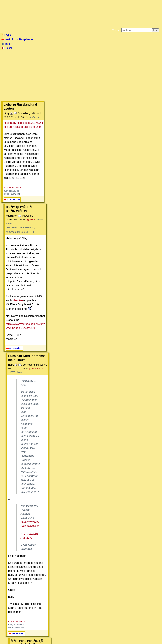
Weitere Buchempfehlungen (89, 56)
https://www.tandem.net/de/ (22, 475)
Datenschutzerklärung (125, 53)
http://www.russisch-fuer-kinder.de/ (26, 445)
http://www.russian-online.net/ (23, 433)
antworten (13, 115)
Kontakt (34, 633)
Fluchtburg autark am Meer (39, 53)
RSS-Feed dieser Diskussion (149, 609)
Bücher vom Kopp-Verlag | (99, 53)
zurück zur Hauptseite (17, 39)
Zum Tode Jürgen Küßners (69, 53)
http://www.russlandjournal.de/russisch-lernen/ (33, 437)
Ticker (7, 48)
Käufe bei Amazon (62, 56)
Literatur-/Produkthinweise (19, 598)
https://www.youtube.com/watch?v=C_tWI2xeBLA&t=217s (40, 184)
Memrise (55, 164)
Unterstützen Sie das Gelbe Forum (28, 56)
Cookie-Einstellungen (141, 56)
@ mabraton (75, 217)
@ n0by (59, 128)
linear (7, 44)
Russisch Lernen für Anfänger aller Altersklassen (37, 588)
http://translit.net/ (20, 372)
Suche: (116, 30)
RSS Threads (23, 633)
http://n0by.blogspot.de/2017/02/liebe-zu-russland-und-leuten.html (42, 79)
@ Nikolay (65, 511)
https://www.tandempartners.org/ (25, 471)
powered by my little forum (81, 639)
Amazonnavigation (118, 56)
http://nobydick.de (12, 103)
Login (6, 35)
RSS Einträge (9, 633)
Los (156, 30)
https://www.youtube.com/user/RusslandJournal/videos (38, 441)
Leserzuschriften (72, 598)
